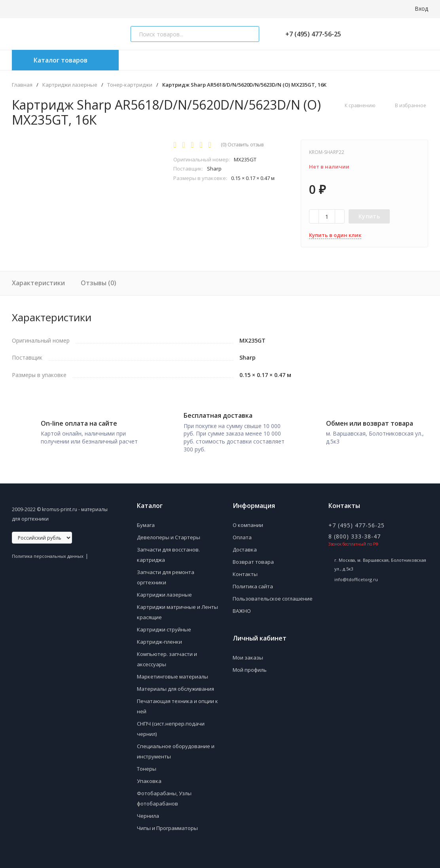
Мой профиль (250, 667)
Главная (22, 85)
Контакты (245, 571)
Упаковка (149, 778)
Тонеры (147, 766)
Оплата (242, 534)
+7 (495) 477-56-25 (310, 34)
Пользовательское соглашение (273, 596)
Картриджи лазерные (70, 85)
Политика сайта (253, 584)
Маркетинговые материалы (173, 674)
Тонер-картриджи (130, 85)
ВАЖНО (242, 608)
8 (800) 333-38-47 (355, 533)
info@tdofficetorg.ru (356, 577)
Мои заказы (248, 655)
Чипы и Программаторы (167, 825)
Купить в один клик (335, 235)
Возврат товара (253, 559)
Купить (369, 216)
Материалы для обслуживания (175, 686)
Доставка (245, 547)
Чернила (148, 813)
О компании (248, 522)
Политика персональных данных (48, 553)
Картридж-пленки (159, 639)
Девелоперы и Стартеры (169, 534)
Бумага (146, 522)
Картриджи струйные (164, 627)
